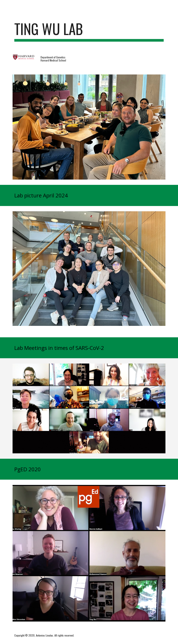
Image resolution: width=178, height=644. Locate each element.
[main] (89, 31)
